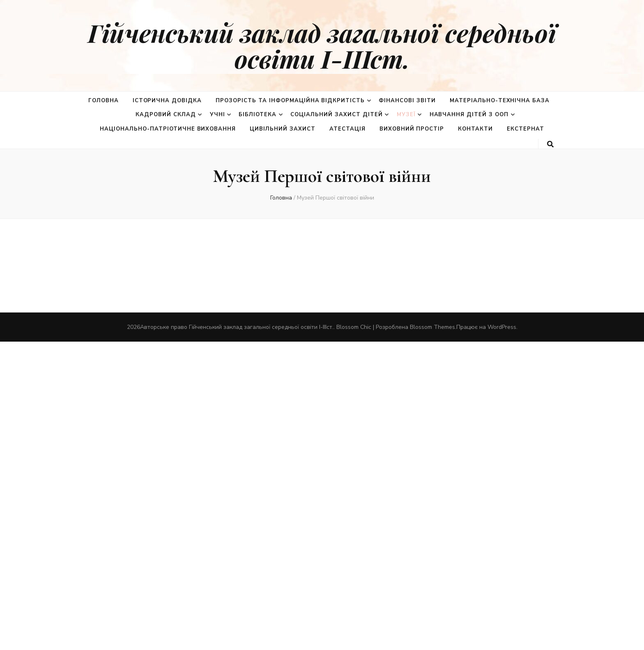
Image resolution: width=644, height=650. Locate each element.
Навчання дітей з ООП (469, 115)
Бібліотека (258, 115)
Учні (217, 115)
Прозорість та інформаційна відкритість (290, 101)
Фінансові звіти (407, 101)
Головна (103, 101)
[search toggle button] (550, 144)
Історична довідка (167, 101)
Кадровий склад (166, 115)
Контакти (475, 129)
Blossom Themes (432, 327)
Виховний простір (412, 129)
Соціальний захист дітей (336, 115)
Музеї (406, 115)
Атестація (347, 129)
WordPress (502, 327)
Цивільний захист (283, 129)
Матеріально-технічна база (500, 101)
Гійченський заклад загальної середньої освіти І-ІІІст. (322, 45)
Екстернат (526, 129)
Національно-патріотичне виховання (168, 129)
